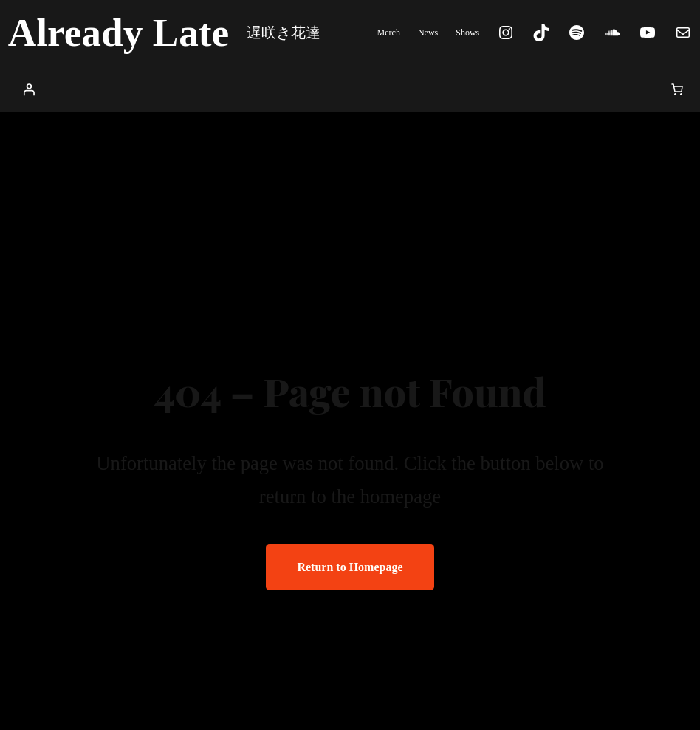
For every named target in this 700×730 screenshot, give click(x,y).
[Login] (29, 89)
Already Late (119, 33)
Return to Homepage (350, 567)
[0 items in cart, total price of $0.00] (677, 89)
